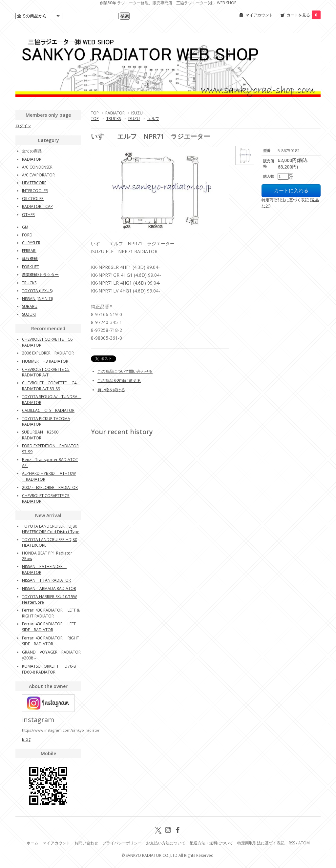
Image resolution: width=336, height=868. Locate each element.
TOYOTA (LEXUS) (37, 291)
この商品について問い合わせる (125, 371)
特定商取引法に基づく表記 (261, 843)
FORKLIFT (31, 267)
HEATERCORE (34, 183)
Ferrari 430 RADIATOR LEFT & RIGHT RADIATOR (51, 613)
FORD (27, 235)
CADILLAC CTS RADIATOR (48, 410)
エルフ (153, 119)
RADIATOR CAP (37, 206)
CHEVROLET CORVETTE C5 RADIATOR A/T (46, 372)
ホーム (32, 843)
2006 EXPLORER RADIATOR (48, 353)
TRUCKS (114, 119)
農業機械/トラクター (40, 275)
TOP (95, 113)
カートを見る (304, 15)
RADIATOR (115, 113)
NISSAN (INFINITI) (37, 299)
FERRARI (29, 251)
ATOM (304, 843)
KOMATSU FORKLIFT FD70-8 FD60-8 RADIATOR (49, 669)
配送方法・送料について (211, 843)
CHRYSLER (31, 243)
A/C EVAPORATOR (38, 175)
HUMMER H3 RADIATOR (45, 361)
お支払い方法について (166, 843)
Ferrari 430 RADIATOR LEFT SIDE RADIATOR (51, 627)
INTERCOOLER (35, 191)
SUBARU (30, 306)
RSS (292, 843)
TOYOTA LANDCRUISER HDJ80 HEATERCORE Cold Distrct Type (51, 529)
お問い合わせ (86, 843)
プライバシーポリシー (122, 843)
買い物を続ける (111, 390)
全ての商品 (32, 151)
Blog (26, 739)
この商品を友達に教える (119, 381)
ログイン (23, 126)
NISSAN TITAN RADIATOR (46, 580)
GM (25, 227)
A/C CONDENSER (37, 167)
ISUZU (137, 113)
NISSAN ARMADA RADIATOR (49, 588)
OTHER (28, 215)
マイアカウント (259, 15)
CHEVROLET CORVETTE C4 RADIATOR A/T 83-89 (51, 386)
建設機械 (30, 259)
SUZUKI (29, 314)
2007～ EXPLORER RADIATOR (50, 487)
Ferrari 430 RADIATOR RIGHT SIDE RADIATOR (52, 641)
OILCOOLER (33, 199)
